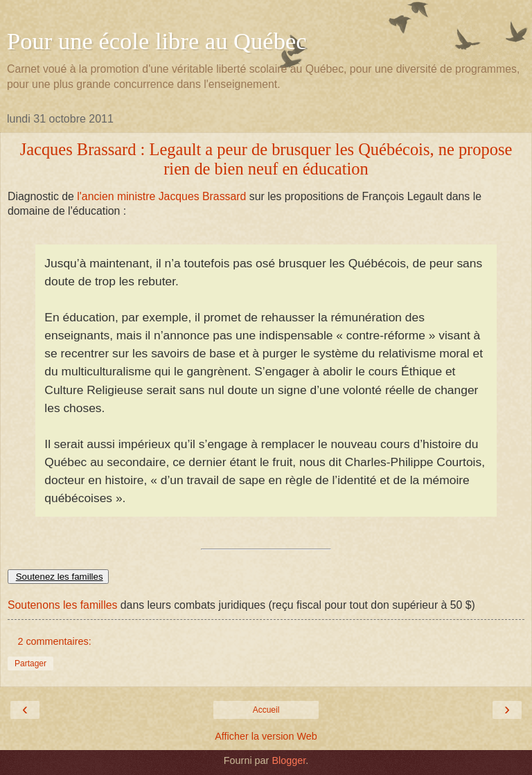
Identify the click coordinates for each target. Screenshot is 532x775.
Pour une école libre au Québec (157, 41)
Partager (30, 663)
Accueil (266, 710)
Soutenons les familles (62, 605)
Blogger (289, 760)
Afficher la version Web (266, 736)
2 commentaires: (54, 641)
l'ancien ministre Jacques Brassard (160, 196)
